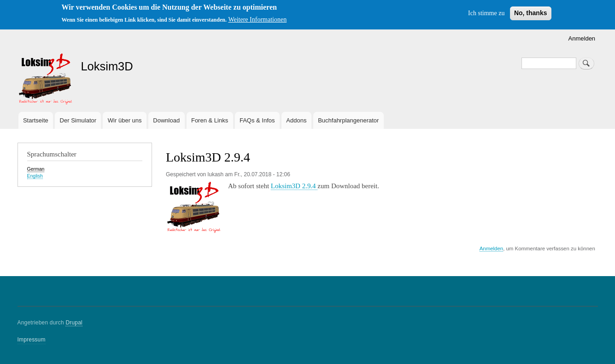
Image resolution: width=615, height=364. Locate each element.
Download (166, 120)
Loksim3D (107, 66)
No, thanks (531, 13)
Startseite (36, 120)
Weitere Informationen (257, 20)
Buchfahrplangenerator (348, 120)
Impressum (32, 340)
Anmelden (582, 38)
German (36, 169)
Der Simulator (78, 120)
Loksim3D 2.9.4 (294, 186)
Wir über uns (125, 120)
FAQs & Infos (257, 120)
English (35, 176)
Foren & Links (210, 120)
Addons (296, 120)
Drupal (74, 323)
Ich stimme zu (486, 13)
